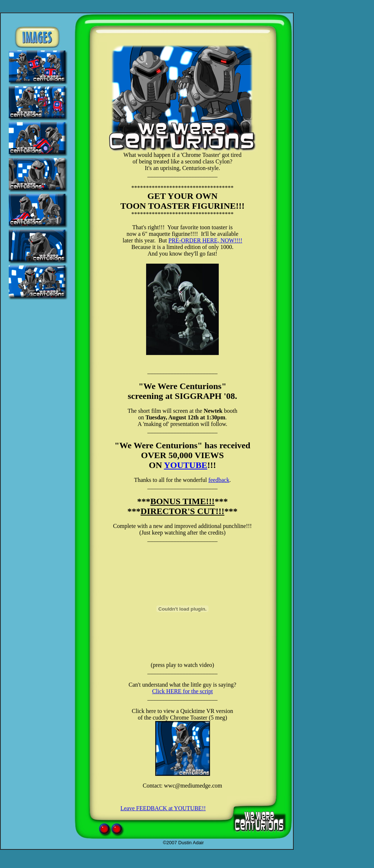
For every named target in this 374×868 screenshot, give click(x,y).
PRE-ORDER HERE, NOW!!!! (205, 240)
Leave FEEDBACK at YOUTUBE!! (163, 808)
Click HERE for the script (182, 691)
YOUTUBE (186, 465)
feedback (219, 480)
